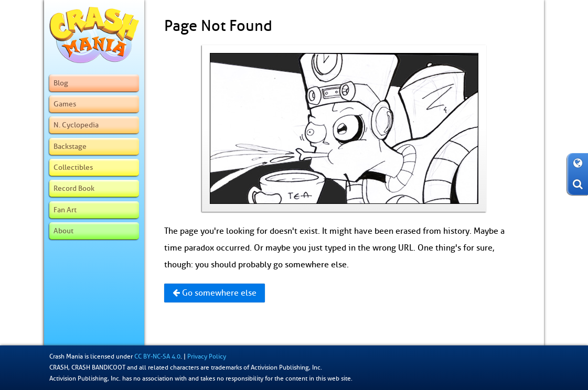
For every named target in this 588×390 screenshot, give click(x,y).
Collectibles (73, 167)
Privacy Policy (207, 356)
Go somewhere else (215, 293)
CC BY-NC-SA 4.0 (157, 356)
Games (65, 104)
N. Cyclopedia (76, 125)
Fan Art (65, 210)
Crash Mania (66, 356)
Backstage (70, 146)
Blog (61, 83)
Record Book (74, 188)
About (63, 231)
